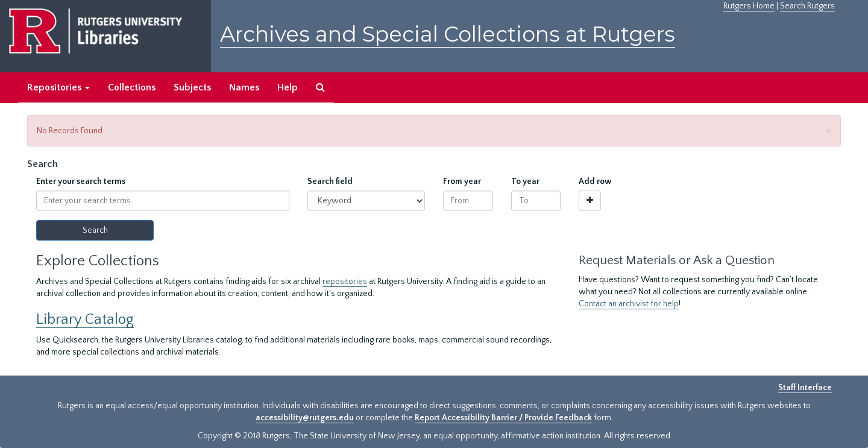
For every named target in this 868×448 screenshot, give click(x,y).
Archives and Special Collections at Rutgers (448, 34)
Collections (132, 87)
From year (462, 181)
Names (244, 87)
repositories (345, 282)
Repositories (58, 87)
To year (525, 181)
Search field (330, 181)
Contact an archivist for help (629, 304)
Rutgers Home (749, 6)
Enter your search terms (81, 181)
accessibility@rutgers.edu (305, 418)
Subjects (192, 87)
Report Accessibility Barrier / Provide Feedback (503, 418)
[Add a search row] (590, 201)
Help (288, 87)
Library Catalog (85, 319)
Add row (595, 181)
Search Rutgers (807, 6)
